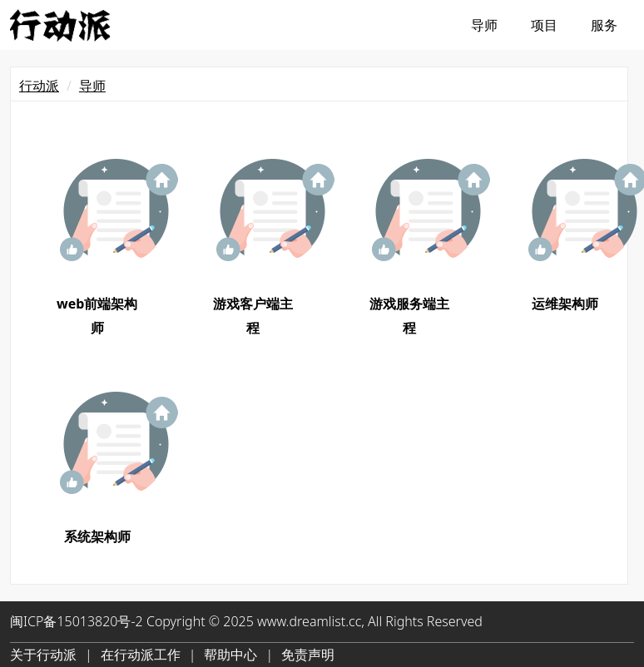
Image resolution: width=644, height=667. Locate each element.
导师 (484, 25)
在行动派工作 (141, 655)
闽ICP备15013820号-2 (77, 621)
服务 (604, 25)
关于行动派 (43, 655)
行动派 (39, 86)
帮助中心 (230, 655)
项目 (544, 25)
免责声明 (308, 655)
